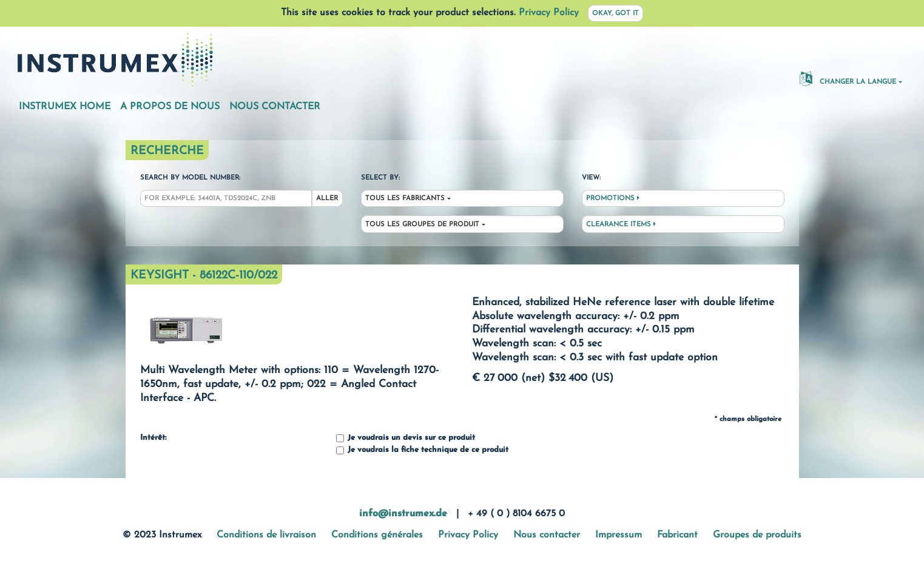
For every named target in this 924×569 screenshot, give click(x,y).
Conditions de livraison (266, 535)
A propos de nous (170, 107)
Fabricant (677, 535)
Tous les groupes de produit (422, 225)
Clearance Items (621, 224)
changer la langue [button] (848, 78)
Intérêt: (153, 438)
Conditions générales (377, 535)
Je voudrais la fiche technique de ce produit (422, 450)
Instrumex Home (65, 107)
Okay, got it (615, 14)
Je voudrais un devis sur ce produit (406, 438)
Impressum (619, 535)
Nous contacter (275, 107)
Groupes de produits (757, 535)
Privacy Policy (549, 13)
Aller (327, 199)
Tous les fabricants (405, 199)
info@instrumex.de (403, 514)
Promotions (613, 198)
